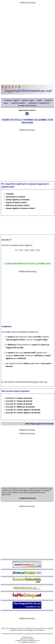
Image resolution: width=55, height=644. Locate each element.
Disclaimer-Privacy (27, 637)
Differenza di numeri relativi (18, 205)
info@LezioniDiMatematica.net (30, 641)
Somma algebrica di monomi (18, 200)
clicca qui (43, 382)
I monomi (10, 194)
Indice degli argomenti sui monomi (39, 424)
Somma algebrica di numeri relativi (20, 208)
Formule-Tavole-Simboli (27, 105)
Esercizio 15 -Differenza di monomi (20, 407)
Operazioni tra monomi (15, 197)
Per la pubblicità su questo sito (27, 642)
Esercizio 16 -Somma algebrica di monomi (23, 410)
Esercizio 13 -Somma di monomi (19, 401)
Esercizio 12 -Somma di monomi (19, 398)
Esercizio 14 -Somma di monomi (19, 404)
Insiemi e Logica (28, 100)
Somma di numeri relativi (16, 202)
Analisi (39, 100)
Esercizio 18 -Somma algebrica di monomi (23, 413)
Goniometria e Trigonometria (39, 103)
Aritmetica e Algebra (12, 100)
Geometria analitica (18, 103)
